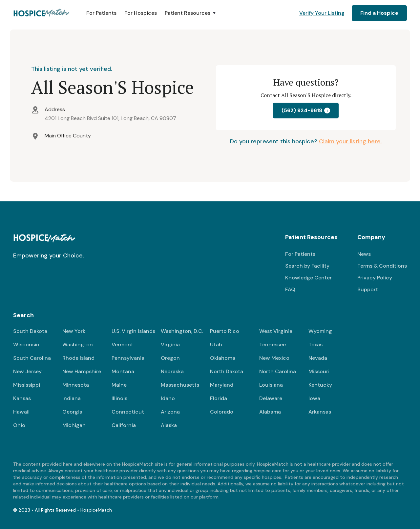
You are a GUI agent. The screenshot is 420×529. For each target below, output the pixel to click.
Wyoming (320, 331)
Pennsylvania (128, 358)
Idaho (168, 398)
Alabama (270, 412)
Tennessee (273, 345)
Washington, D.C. (182, 331)
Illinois (119, 398)
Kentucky (320, 385)
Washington (78, 345)
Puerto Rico (225, 331)
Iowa (314, 398)
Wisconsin (26, 345)
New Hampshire (82, 371)
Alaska (169, 425)
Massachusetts (180, 385)
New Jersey (27, 371)
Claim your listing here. (350, 141)
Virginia (170, 345)
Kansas (22, 398)
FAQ (290, 289)
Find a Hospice (379, 13)
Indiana (72, 398)
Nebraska (172, 371)
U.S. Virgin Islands (133, 331)
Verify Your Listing (322, 13)
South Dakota (30, 331)
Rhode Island (78, 358)
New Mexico (274, 358)
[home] (42, 13)
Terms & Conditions (382, 266)
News (364, 254)
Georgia (72, 412)
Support (368, 289)
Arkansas (320, 412)
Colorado (222, 412)
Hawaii (21, 412)
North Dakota (227, 371)
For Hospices (141, 13)
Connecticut (128, 412)
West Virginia (276, 331)
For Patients (101, 13)
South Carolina (32, 358)
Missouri (319, 371)
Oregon (170, 358)
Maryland (222, 385)
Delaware (271, 398)
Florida (219, 398)
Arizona (170, 412)
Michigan (74, 425)
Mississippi (27, 385)
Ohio (19, 425)
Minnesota (76, 385)
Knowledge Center (308, 278)
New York (74, 331)
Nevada (318, 358)
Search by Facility (307, 266)
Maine (119, 385)
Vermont (122, 345)
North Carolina (278, 371)
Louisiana (271, 385)
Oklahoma (223, 358)
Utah (216, 345)
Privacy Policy (375, 278)
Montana (123, 371)
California (124, 425)
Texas (315, 345)
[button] (191, 13)
